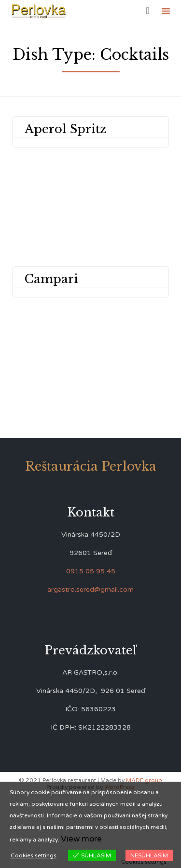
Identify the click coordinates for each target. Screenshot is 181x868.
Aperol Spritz (65, 129)
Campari (51, 279)
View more (81, 839)
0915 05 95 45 (91, 571)
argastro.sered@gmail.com (90, 590)
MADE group (144, 780)
